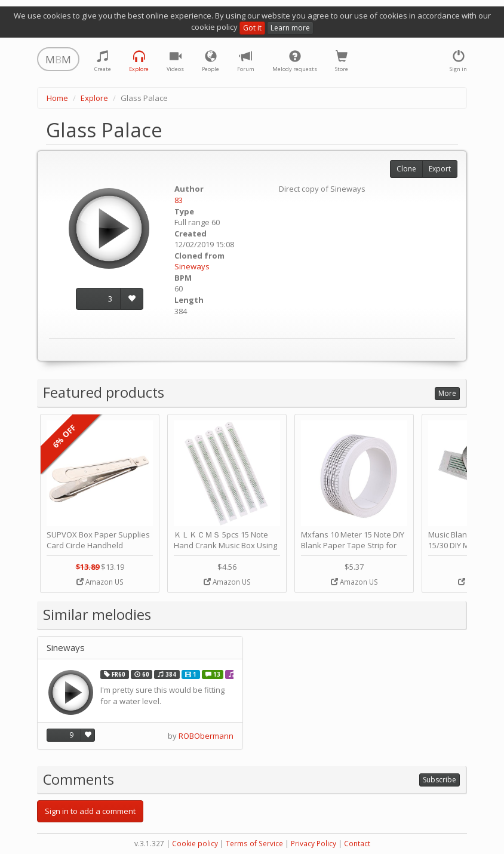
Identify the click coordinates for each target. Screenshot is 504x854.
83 (179, 200)
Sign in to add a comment (90, 811)
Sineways (192, 266)
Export (440, 169)
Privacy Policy (314, 844)
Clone (406, 169)
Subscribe (440, 780)
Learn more (290, 28)
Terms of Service (254, 844)
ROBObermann (206, 736)
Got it (252, 28)
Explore (94, 98)
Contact (357, 844)
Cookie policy (195, 844)
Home (57, 98)
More (447, 393)
